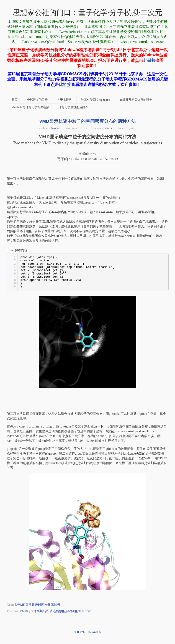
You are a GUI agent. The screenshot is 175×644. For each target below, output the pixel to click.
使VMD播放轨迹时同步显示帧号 (38, 605)
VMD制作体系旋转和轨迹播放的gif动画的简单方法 (55, 611)
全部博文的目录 (37, 100)
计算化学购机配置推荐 (73, 107)
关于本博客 (64, 100)
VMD (108, 128)
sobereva (54, 128)
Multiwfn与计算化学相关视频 (30, 107)
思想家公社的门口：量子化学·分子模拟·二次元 (87, 13)
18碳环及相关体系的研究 (136, 100)
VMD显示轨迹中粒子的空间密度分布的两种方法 (87, 121)
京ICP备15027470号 (87, 632)
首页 (15, 100)
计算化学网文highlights (96, 100)
